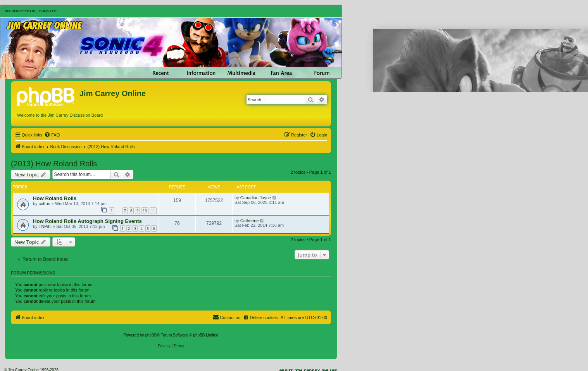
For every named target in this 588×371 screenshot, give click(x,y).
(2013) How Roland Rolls (54, 164)
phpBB (151, 335)
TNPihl (45, 226)
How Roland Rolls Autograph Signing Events (87, 221)
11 (153, 211)
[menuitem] (52, 135)
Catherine (250, 221)
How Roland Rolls (55, 198)
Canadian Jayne (256, 198)
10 (145, 211)
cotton (45, 204)
